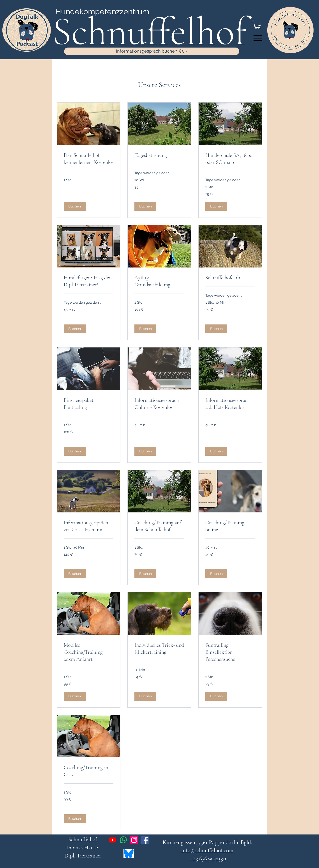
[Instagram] (134, 840)
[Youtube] (113, 840)
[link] (89, 159)
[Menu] (258, 38)
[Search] (262, 30)
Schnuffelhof (83, 839)
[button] (75, 206)
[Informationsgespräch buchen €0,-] (152, 51)
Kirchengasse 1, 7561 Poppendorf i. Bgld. (207, 842)
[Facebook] (145, 840)
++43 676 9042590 (207, 858)
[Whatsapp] (123, 840)
